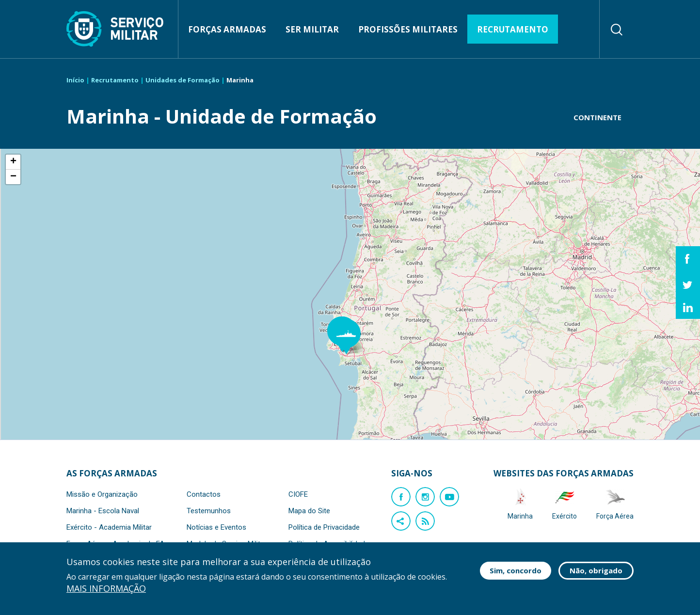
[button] (351, 337)
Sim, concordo (516, 570)
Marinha (520, 504)
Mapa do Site (309, 511)
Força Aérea (615, 504)
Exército (565, 504)
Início (75, 80)
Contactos (204, 494)
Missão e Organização (102, 494)
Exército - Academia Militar (109, 527)
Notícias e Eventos (216, 527)
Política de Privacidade (324, 527)
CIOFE (298, 494)
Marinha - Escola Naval (103, 511)
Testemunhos (209, 511)
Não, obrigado (596, 570)
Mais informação (106, 589)
